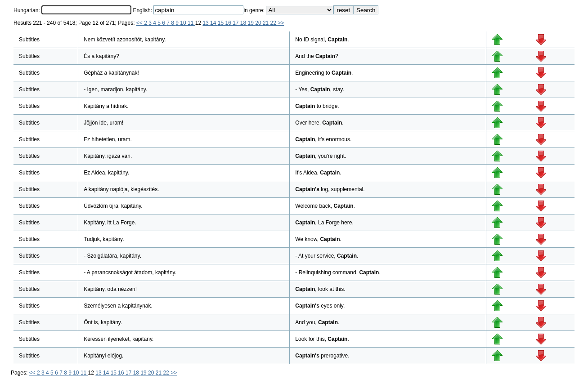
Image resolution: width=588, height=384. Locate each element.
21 (267, 23)
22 (274, 23)
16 (229, 23)
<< (140, 23)
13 (206, 23)
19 (252, 23)
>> (281, 23)
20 (259, 23)
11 (191, 23)
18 (244, 23)
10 (184, 23)
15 (222, 23)
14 (214, 23)
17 (236, 23)
